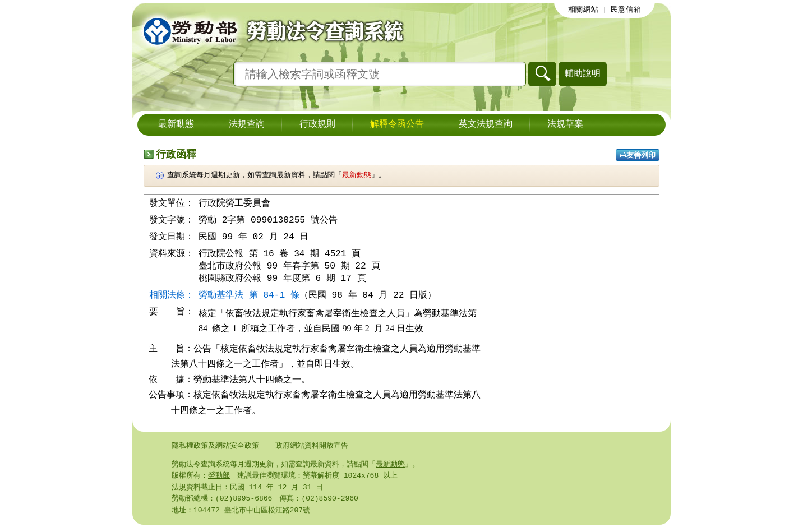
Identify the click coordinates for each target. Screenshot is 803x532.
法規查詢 (247, 124)
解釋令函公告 (397, 124)
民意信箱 (626, 10)
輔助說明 (583, 73)
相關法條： (172, 298)
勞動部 (219, 480)
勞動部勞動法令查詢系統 (270, 31)
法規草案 (565, 124)
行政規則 (317, 124)
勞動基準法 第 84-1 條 (249, 298)
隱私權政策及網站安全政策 (215, 450)
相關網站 (583, 10)
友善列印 (638, 155)
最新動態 (176, 124)
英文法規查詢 (486, 124)
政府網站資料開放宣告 (312, 450)
